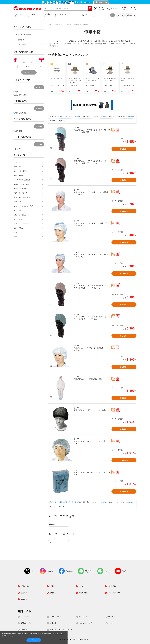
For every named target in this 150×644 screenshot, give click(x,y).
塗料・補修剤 (19, 175)
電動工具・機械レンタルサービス (62, 630)
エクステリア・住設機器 (22, 180)
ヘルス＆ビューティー (21, 224)
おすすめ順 (59, 117)
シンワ (52, 542)
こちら (62, 634)
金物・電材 (18, 167)
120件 (133, 117)
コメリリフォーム (56, 617)
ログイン (121, 15)
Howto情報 (46, 15)
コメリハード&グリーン (88, 623)
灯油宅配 (53, 623)
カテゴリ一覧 (19, 15)
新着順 (71, 117)
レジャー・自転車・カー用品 (24, 206)
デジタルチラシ (33, 15)
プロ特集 (24, 630)
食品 (16, 232)
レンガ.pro (83, 617)
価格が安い (78, 117)
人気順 (66, 117)
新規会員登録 (131, 15)
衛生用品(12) (23, 45)
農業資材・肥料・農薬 (21, 184)
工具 (16, 162)
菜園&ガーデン (26, 623)
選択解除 (39, 87)
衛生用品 (52, 525)
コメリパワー (113, 623)
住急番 (111, 617)
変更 (113, 15)
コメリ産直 (25, 617)
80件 (129, 117)
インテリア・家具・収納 (22, 197)
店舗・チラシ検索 (61, 15)
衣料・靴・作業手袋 (23, 34)
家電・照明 (18, 202)
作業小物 (21, 40)
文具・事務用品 (19, 228)
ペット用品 (18, 210)
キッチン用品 (19, 219)
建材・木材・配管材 (21, 171)
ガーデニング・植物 (21, 189)
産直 (16, 237)
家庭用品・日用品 (20, 215)
